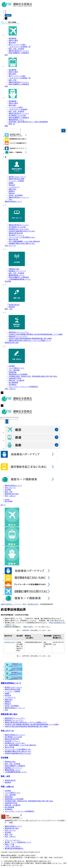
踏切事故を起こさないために (19, 229)
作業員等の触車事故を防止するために (22, 231)
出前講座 (12, 366)
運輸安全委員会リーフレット (19, 197)
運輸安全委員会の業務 (16, 179)
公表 (54, 644)
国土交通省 (9, 501)
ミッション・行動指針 (16, 181)
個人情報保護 (13, 383)
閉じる (3, 505)
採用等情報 (13, 372)
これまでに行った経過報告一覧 (20, 47)
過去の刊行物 (13, 239)
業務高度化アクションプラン (19, 332)
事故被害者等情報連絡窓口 (14, 848)
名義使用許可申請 (15, 378)
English (7, 499)
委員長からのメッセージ (17, 177)
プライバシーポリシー (13, 840)
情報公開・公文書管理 (16, 380)
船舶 (6, 126)
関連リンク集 (9, 844)
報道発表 (12, 307)
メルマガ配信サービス (16, 368)
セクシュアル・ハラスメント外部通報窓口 (23, 387)
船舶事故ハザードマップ (17, 271)
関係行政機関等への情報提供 (19, 53)
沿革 (10, 199)
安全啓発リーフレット (16, 235)
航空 (6, 55)
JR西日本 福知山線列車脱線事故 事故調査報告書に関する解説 (30, 338)
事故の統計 (13, 43)
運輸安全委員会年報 (16, 233)
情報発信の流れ (14, 269)
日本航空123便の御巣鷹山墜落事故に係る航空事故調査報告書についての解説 (36, 334)
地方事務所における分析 (17, 116)
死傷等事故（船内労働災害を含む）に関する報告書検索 (28, 122)
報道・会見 (9, 309)
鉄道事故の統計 (33, 604)
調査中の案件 (13, 40)
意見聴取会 (13, 385)
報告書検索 (13, 38)
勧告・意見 (13, 80)
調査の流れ (13, 189)
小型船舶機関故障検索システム (20, 279)
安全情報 (8, 281)
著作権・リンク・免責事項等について (18, 842)
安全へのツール (10, 246)
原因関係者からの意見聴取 (18, 374)
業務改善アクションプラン (18, 336)
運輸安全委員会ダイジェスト (19, 51)
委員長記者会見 (14, 305)
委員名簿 (12, 185)
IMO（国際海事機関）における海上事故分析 (24, 241)
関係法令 (12, 193)
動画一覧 (12, 124)
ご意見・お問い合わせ (13, 846)
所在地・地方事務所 (16, 195)
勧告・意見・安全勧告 (16, 49)
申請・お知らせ (10, 389)
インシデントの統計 (16, 107)
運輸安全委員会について (13, 202)
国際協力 (12, 191)
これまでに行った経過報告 (18, 109)
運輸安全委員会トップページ (11, 604)
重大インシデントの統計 (17, 45)
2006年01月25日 (10, 642)
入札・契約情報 (14, 370)
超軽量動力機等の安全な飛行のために (22, 243)
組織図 (11, 183)
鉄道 (6, 86)
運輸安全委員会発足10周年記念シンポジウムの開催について (30, 341)
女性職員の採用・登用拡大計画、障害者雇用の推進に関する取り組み (33, 376)
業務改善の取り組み (12, 343)
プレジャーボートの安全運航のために (22, 237)
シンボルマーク (14, 187)
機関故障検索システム (16, 120)
